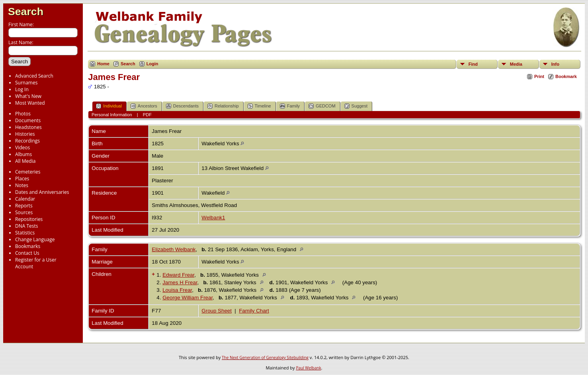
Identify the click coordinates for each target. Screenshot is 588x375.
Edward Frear (178, 275)
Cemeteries (28, 172)
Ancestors (144, 106)
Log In (22, 89)
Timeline (259, 106)
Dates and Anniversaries (42, 192)
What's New (28, 96)
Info (555, 64)
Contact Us (27, 253)
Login (152, 64)
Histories (25, 134)
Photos (23, 114)
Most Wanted (30, 103)
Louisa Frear (177, 290)
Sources (24, 212)
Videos (22, 147)
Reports (24, 206)
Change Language (35, 239)
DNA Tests (27, 226)
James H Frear (180, 282)
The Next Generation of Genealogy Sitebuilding (265, 357)
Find (473, 64)
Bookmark (566, 76)
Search (26, 12)
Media (516, 64)
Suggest (356, 106)
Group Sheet (217, 311)
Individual (109, 106)
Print (539, 76)
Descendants (182, 106)
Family (290, 106)
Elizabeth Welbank (174, 249)
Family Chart (254, 311)
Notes (22, 185)
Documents (28, 120)
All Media (25, 161)
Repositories (29, 219)
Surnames (26, 83)
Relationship (223, 106)
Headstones (28, 127)
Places (22, 179)
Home (103, 64)
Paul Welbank (308, 368)
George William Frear (188, 298)
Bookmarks (28, 246)
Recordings (27, 141)
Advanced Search (34, 76)
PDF (147, 115)
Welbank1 (213, 218)
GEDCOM (322, 106)
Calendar (25, 199)
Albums (23, 154)
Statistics (25, 233)
